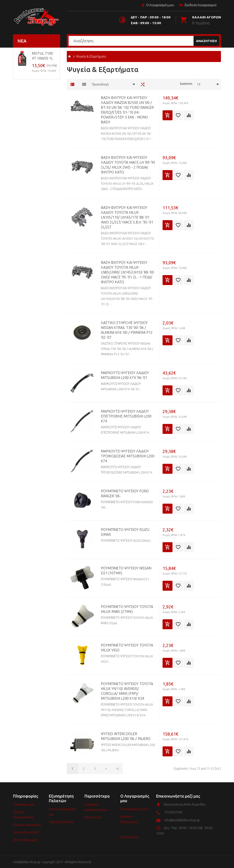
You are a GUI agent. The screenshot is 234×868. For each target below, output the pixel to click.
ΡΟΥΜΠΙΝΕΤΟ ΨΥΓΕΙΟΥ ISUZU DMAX (125, 532)
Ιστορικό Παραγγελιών (129, 819)
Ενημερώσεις (129, 837)
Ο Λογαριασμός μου (157, 5)
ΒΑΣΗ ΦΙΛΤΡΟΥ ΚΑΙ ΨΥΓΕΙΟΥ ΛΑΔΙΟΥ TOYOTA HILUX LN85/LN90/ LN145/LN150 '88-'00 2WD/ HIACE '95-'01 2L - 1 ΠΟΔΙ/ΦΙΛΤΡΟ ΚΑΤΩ (127, 272)
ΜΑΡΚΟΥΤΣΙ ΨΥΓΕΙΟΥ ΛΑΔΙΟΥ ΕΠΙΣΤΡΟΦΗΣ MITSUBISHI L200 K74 (126, 416)
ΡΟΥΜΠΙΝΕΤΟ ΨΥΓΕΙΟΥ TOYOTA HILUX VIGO (127, 648)
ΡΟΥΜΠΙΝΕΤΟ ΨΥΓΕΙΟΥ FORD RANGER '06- (125, 493)
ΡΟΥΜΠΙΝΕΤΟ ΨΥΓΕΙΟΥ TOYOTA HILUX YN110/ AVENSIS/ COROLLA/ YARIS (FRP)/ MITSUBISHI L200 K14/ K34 (127, 691)
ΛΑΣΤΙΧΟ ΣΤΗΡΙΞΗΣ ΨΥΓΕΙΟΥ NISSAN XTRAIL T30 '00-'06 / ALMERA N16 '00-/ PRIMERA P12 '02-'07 (127, 330)
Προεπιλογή (100, 84)
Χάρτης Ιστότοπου (62, 822)
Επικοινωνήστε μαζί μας (62, 812)
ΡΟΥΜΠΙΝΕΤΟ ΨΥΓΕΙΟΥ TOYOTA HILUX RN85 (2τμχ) (127, 609)
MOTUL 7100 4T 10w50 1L (42, 56)
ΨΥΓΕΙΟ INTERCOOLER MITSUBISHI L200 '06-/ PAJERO (126, 736)
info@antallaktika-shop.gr (182, 820)
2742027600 (173, 812)
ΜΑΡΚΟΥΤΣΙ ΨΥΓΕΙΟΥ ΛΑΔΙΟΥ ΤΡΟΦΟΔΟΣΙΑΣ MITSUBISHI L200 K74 (128, 456)
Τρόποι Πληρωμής (25, 840)
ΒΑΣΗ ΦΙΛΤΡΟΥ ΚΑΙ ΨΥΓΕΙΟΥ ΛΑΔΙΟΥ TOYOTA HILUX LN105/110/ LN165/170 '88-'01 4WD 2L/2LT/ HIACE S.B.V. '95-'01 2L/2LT (127, 217)
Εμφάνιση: (186, 84)
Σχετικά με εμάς (24, 804)
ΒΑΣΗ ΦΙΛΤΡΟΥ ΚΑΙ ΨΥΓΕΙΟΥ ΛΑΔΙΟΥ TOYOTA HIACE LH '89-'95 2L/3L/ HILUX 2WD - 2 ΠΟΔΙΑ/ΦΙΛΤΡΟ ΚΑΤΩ (128, 165)
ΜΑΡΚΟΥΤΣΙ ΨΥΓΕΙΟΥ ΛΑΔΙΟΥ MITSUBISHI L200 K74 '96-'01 (125, 375)
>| (117, 769)
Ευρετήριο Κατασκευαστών (96, 807)
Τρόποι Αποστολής (26, 832)
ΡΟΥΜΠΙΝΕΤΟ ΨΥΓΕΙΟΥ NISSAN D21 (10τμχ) (126, 571)
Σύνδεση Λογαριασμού (198, 5)
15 (199, 84)
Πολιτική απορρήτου (27, 825)
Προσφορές (93, 817)
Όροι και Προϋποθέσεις (23, 815)
